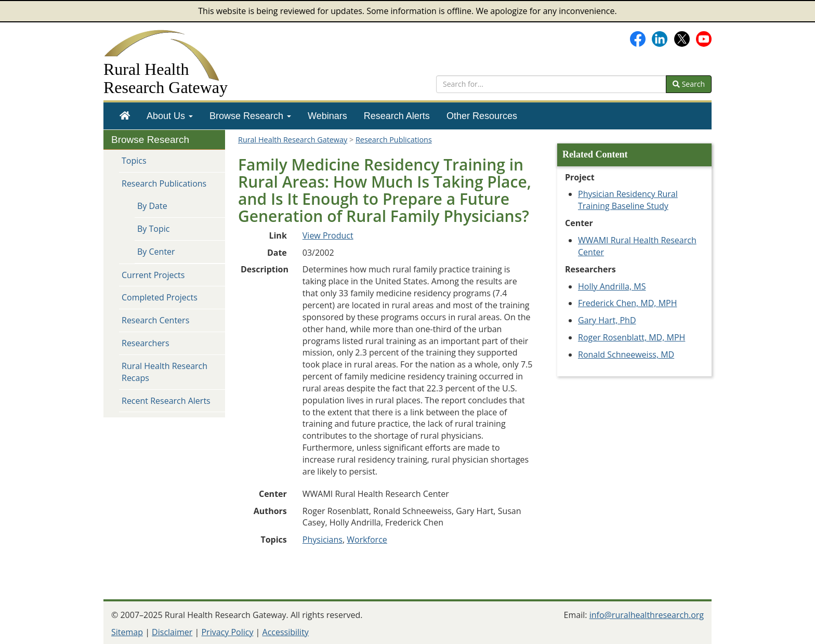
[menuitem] (125, 116)
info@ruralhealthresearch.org (647, 615)
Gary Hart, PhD (607, 320)
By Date (152, 206)
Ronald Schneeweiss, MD (626, 354)
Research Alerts (397, 116)
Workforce (367, 540)
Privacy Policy (227, 632)
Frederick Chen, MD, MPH (627, 303)
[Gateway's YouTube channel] (704, 38)
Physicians (323, 540)
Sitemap (127, 632)
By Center (156, 252)
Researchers (146, 343)
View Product (328, 235)
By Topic (153, 229)
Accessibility (286, 632)
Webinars (327, 116)
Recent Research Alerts (166, 401)
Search (689, 84)
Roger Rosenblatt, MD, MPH (632, 337)
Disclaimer (172, 632)
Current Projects (153, 275)
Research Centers (155, 320)
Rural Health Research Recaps (165, 372)
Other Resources (482, 116)
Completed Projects (160, 297)
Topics (134, 161)
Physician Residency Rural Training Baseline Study (628, 200)
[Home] (125, 116)
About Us (170, 116)
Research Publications (164, 183)
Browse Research (250, 116)
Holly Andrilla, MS (612, 286)
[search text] (551, 84)
